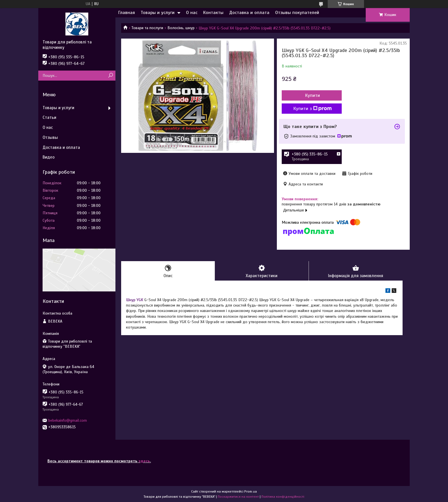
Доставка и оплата (249, 13)
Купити (313, 95)
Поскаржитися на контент (238, 497)
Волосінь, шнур (181, 28)
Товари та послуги (147, 28)
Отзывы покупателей (297, 13)
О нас (192, 13)
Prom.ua (251, 491)
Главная (127, 13)
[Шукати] (110, 76)
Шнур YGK (135, 300)
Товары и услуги (158, 13)
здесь (144, 461)
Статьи (49, 117)
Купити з (313, 109)
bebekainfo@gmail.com (68, 420)
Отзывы (50, 137)
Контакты (213, 13)
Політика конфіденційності (283, 497)
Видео (49, 157)
